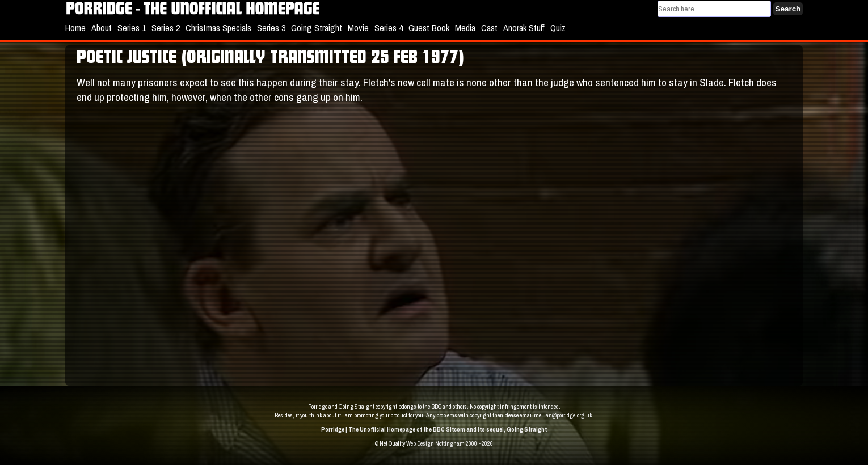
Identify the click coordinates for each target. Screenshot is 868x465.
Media (465, 28)
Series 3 (271, 28)
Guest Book (429, 28)
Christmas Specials (218, 28)
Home (75, 28)
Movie (358, 28)
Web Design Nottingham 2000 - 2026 (450, 443)
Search (788, 9)
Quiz (558, 28)
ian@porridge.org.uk (568, 415)
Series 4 (389, 28)
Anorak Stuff (524, 28)
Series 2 (166, 28)
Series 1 (132, 28)
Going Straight (317, 28)
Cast (489, 28)
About (102, 28)
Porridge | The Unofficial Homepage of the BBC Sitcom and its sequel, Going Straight (434, 429)
